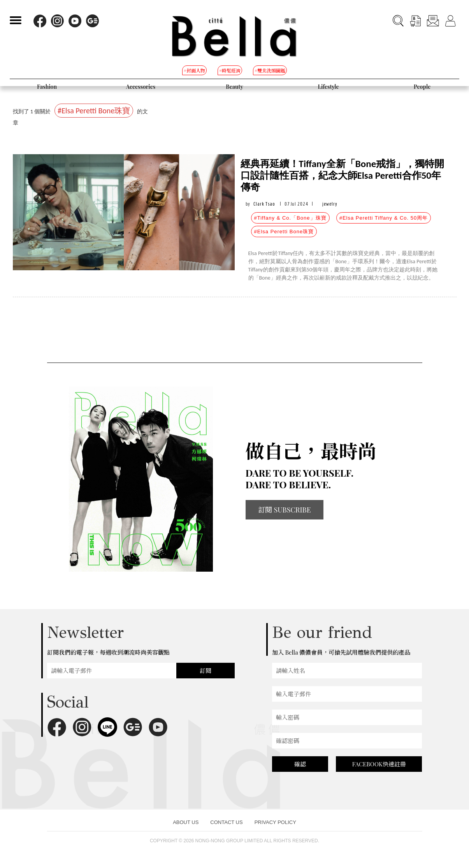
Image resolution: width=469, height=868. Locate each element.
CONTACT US (226, 822)
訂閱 (206, 671)
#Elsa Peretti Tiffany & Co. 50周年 (384, 218)
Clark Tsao (264, 204)
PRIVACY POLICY (275, 822)
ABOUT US (186, 822)
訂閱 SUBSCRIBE (285, 510)
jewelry (330, 204)
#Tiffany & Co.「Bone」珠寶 (290, 218)
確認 (300, 764)
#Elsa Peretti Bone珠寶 (284, 232)
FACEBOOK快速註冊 (379, 764)
